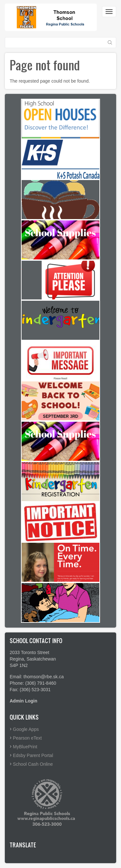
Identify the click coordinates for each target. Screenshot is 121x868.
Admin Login (24, 701)
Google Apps (26, 729)
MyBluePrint (25, 747)
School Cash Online (33, 764)
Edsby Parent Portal (33, 755)
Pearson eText (27, 738)
